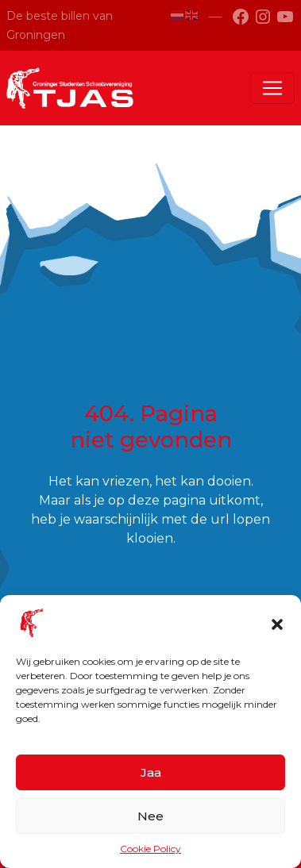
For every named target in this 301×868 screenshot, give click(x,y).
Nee (150, 816)
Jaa (151, 772)
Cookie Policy (150, 849)
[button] (277, 623)
